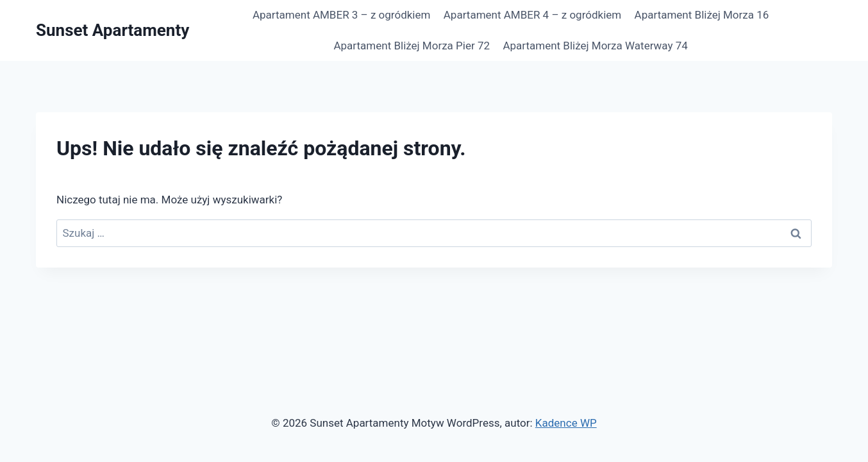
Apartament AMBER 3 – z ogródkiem (341, 15)
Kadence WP (566, 423)
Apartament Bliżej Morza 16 (702, 15)
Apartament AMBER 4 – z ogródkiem (532, 15)
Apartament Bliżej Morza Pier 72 (412, 46)
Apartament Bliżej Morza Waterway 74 (595, 46)
